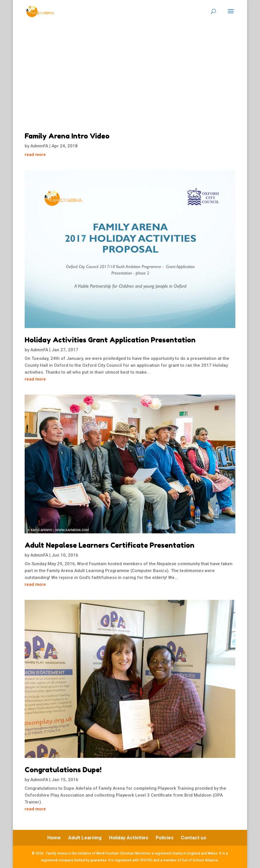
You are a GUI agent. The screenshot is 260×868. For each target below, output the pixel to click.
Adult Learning (85, 838)
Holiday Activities (129, 838)
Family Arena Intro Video (67, 136)
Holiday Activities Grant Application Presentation (110, 340)
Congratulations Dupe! (63, 770)
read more (35, 155)
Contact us (193, 838)
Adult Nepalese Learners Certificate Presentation (110, 545)
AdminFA (39, 146)
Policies (165, 838)
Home (54, 838)
